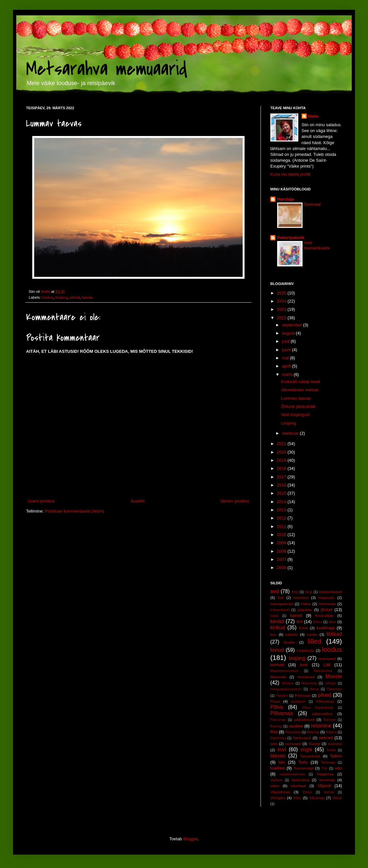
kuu (273, 634)
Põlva (277, 707)
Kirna (303, 628)
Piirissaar (303, 695)
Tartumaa (328, 763)
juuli (286, 341)
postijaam (298, 702)
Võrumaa (317, 798)
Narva (314, 689)
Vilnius (307, 792)
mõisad (331, 683)
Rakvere (330, 720)
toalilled (277, 768)
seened (326, 738)
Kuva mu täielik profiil (290, 174)
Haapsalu (326, 598)
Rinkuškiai (293, 732)
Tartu (303, 762)
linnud (277, 650)
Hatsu (306, 604)
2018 (282, 468)
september (293, 325)
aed (275, 591)
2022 (282, 318)
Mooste (334, 676)
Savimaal (312, 204)
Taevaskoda (310, 756)
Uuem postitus (41, 501)
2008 (282, 551)
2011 (282, 526)
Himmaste (327, 604)
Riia (274, 732)
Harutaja (286, 199)
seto (274, 744)
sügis (306, 749)
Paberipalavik (291, 238)
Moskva (288, 683)
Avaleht (138, 501)
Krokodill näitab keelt (300, 382)
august (289, 333)
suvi (282, 749)
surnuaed (293, 744)
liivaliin (289, 642)
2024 (282, 301)
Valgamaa (325, 774)
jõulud (326, 610)
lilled (315, 641)
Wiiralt (337, 798)
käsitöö (292, 634)
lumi (304, 665)
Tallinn (336, 756)
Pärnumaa (278, 720)
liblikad (334, 634)
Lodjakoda (305, 650)
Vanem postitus (235, 501)
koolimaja (326, 628)
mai (286, 358)
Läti (327, 665)
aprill (287, 366)
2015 (282, 493)
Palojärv (282, 696)
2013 (282, 510)
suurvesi (335, 744)
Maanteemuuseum (284, 671)
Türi (324, 768)
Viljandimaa (280, 792)
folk (281, 598)
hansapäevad (282, 604)
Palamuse (334, 689)
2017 (282, 477)
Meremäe (278, 677)
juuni (287, 350)
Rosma (313, 732)
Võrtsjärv (278, 798)
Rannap (276, 726)
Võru (297, 798)
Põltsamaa (325, 701)
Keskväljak (324, 615)
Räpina (331, 732)
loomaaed (327, 658)
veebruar (291, 433)
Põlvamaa (282, 713)
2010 (282, 535)
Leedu (312, 634)
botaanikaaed (331, 592)
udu (338, 768)
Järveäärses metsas (300, 390)
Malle (313, 116)
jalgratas (305, 610)
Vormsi (329, 792)
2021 (282, 444)
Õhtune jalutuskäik (298, 406)
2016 (282, 485)
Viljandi (324, 786)
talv (282, 762)
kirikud (278, 628)
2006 (282, 568)
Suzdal (314, 744)
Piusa (275, 701)
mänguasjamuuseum (286, 689)
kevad (277, 621)
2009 (282, 543)
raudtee (296, 726)
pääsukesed (304, 719)
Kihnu (318, 622)
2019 (282, 460)
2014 (282, 502)
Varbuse (276, 780)
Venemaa (327, 780)
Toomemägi (304, 768)
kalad (274, 616)
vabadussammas (292, 774)
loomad (277, 665)
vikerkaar (298, 786)
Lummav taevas (296, 398)
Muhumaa (309, 683)
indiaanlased (280, 610)
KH (300, 622)
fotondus (301, 598)
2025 (282, 293)
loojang (62, 297)
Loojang (288, 423)
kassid (296, 615)
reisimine (321, 726)
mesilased (306, 677)
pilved (75, 297)
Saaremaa (278, 738)
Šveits (331, 750)
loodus (48, 297)
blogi (309, 592)
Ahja (295, 592)
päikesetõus (322, 714)
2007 (282, 559)
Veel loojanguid (295, 415)
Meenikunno (323, 671)
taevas (87, 297)
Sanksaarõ (302, 738)
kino (332, 622)
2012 (282, 518)
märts (288, 374)
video (275, 786)
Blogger (190, 839)
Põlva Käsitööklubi (318, 708)
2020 (282, 452)
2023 (282, 309)
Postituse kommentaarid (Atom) (75, 511)
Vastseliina (301, 780)
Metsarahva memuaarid (107, 69)
